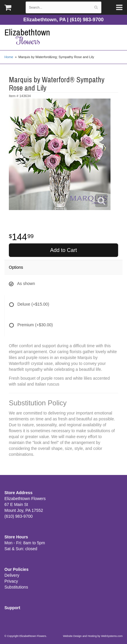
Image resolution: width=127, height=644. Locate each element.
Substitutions (16, 587)
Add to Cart (63, 250)
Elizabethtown (63, 37)
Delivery (12, 575)
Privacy (11, 581)
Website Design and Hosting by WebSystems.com (93, 636)
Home (9, 57)
